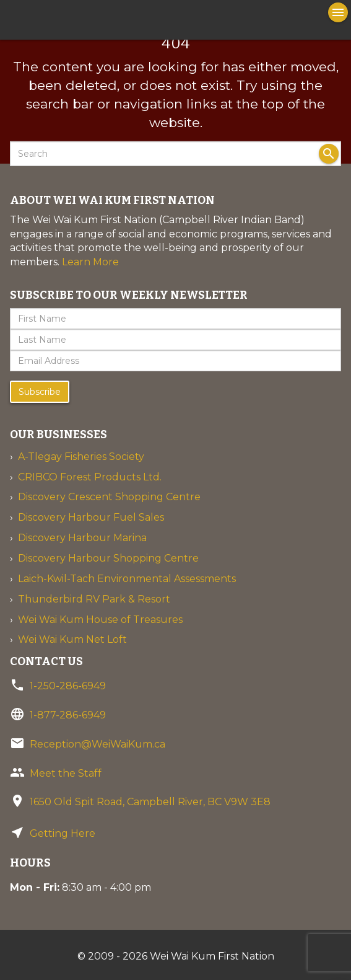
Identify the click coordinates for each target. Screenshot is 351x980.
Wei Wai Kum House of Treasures (100, 620)
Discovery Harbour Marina (82, 538)
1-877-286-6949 (68, 715)
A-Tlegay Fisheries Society (81, 457)
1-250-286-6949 (68, 686)
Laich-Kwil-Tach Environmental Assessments (127, 579)
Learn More (90, 262)
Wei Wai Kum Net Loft (72, 639)
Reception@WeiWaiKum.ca (97, 744)
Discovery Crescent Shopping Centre (109, 497)
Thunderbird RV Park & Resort (94, 599)
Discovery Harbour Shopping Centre (108, 558)
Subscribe (40, 392)
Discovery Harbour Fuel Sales (91, 517)
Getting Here (63, 833)
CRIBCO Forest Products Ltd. (90, 477)
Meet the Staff (66, 773)
